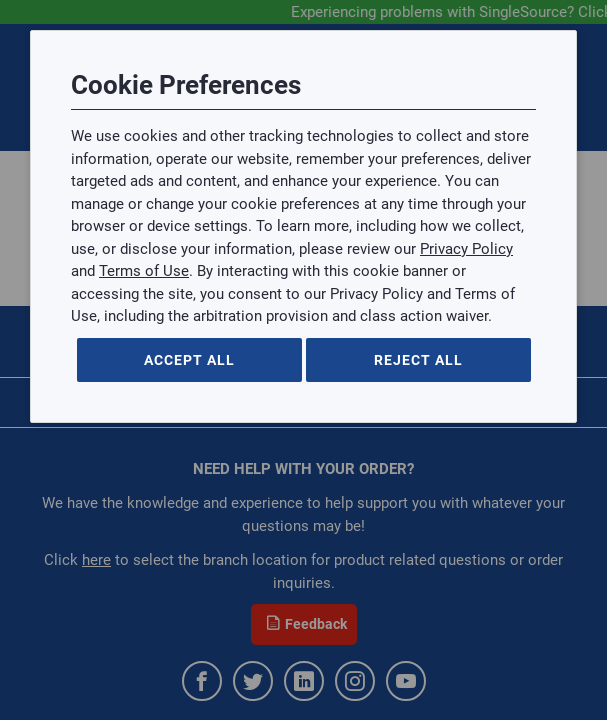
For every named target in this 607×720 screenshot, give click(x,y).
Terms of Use (144, 271)
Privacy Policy (466, 249)
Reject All (418, 360)
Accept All (189, 360)
